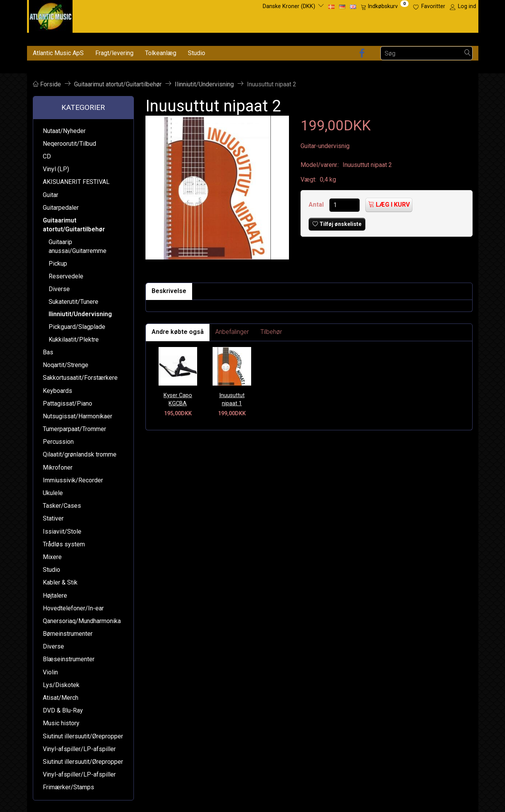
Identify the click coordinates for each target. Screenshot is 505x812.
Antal (317, 205)
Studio (197, 53)
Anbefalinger (232, 332)
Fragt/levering (114, 53)
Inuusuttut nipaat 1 (232, 399)
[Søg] (468, 53)
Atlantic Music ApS (58, 53)
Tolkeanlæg (161, 53)
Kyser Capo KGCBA (178, 399)
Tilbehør (271, 332)
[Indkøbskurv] (385, 7)
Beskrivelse (169, 291)
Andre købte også (178, 332)
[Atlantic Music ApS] (51, 15)
